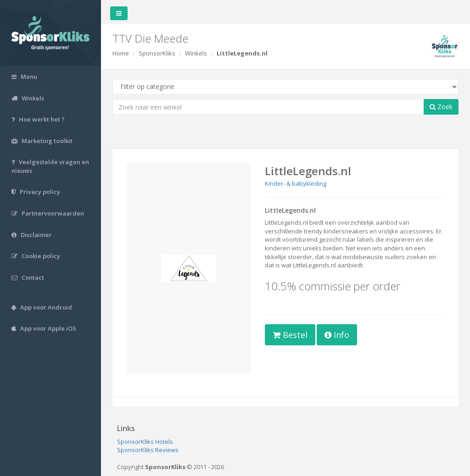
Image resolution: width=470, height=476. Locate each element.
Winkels (196, 53)
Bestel (290, 335)
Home (121, 53)
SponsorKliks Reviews (148, 450)
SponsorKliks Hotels (145, 442)
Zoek (441, 107)
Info (337, 335)
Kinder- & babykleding (296, 183)
